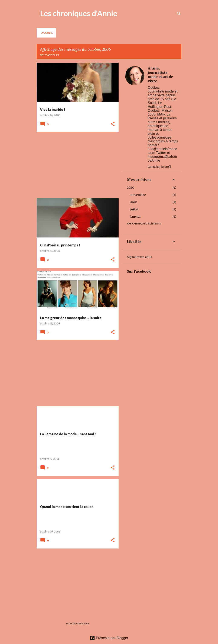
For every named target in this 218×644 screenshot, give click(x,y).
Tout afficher (50, 55)
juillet (134, 209)
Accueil (47, 33)
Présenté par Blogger (109, 638)
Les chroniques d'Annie (79, 13)
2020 (131, 188)
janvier (136, 217)
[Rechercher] (179, 14)
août (134, 202)
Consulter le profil (159, 167)
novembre (138, 195)
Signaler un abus (139, 257)
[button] (113, 124)
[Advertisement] (76, 165)
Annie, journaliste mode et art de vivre (160, 75)
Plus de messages (78, 623)
